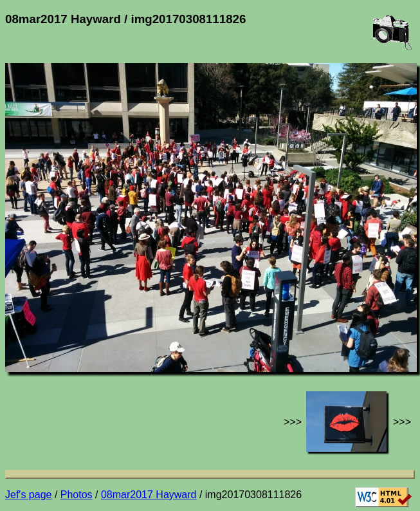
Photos (77, 495)
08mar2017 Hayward (149, 495)
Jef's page (28, 495)
